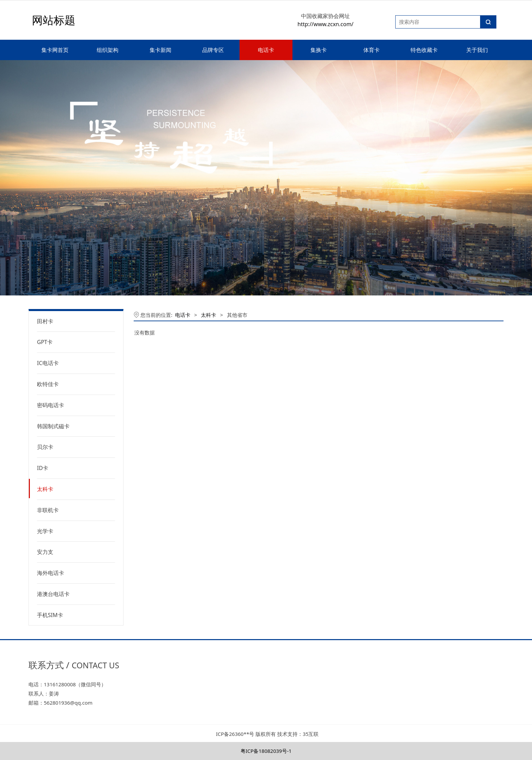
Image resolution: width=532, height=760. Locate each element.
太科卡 (45, 489)
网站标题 (54, 20)
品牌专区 (213, 50)
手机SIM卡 (50, 615)
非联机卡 (48, 510)
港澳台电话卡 (53, 594)
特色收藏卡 (424, 50)
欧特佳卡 (48, 384)
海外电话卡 (51, 573)
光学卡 (45, 531)
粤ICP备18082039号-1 (266, 751)
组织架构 (108, 50)
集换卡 (319, 50)
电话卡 (266, 50)
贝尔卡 (45, 447)
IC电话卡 (48, 363)
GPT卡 (45, 342)
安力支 (45, 552)
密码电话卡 (51, 405)
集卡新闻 (160, 50)
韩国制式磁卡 (53, 426)
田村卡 (45, 321)
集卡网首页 (55, 50)
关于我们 (477, 50)
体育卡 (372, 50)
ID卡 (43, 468)
